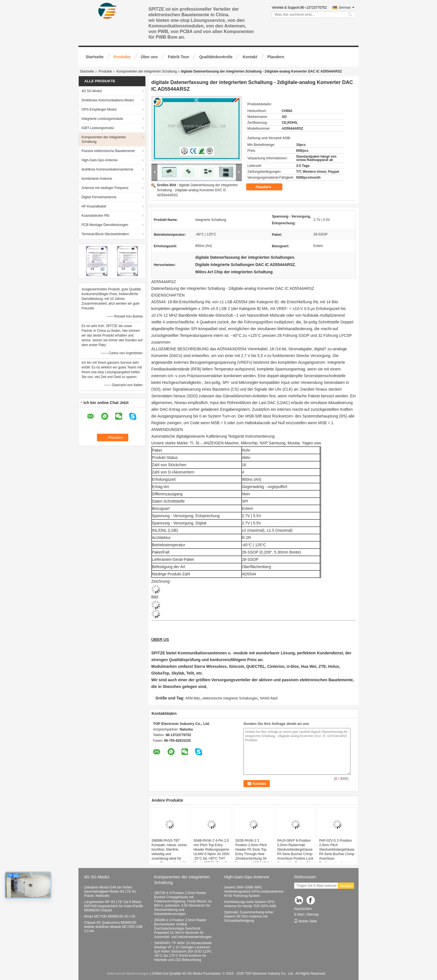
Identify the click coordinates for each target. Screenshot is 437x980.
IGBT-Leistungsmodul (98, 128)
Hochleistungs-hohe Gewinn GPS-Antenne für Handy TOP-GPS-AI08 (250, 904)
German (347, 8)
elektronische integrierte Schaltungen (230, 698)
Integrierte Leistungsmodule (102, 119)
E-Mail (299, 914)
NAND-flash (269, 698)
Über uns (149, 57)
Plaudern (276, 57)
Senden (346, 886)
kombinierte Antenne (97, 179)
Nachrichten (303, 909)
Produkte (122, 57)
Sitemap (313, 914)
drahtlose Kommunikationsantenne (107, 169)
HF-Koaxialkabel (94, 206)
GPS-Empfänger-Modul (99, 109)
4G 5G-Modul (92, 91)
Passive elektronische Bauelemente (108, 151)
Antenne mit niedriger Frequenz (105, 188)
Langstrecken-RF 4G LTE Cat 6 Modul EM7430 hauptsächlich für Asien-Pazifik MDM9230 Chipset (114, 906)
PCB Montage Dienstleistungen (105, 225)
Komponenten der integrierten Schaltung (147, 71)
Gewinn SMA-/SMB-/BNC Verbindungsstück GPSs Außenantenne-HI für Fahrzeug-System (254, 892)
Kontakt (250, 57)
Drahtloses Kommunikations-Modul (108, 100)
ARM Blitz (193, 698)
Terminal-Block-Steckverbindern (105, 234)
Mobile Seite (305, 921)
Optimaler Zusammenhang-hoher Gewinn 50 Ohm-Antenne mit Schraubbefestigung (249, 916)
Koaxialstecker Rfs (95, 216)
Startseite (95, 57)
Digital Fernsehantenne (99, 197)
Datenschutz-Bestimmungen (128, 974)
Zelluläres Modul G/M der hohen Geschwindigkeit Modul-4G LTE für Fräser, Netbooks (110, 892)
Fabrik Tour (178, 57)
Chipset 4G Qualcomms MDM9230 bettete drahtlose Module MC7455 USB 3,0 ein (113, 927)
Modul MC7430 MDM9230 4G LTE (110, 916)
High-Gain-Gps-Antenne (100, 160)
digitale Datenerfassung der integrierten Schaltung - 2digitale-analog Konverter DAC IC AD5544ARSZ (197, 190)
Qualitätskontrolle (216, 57)
